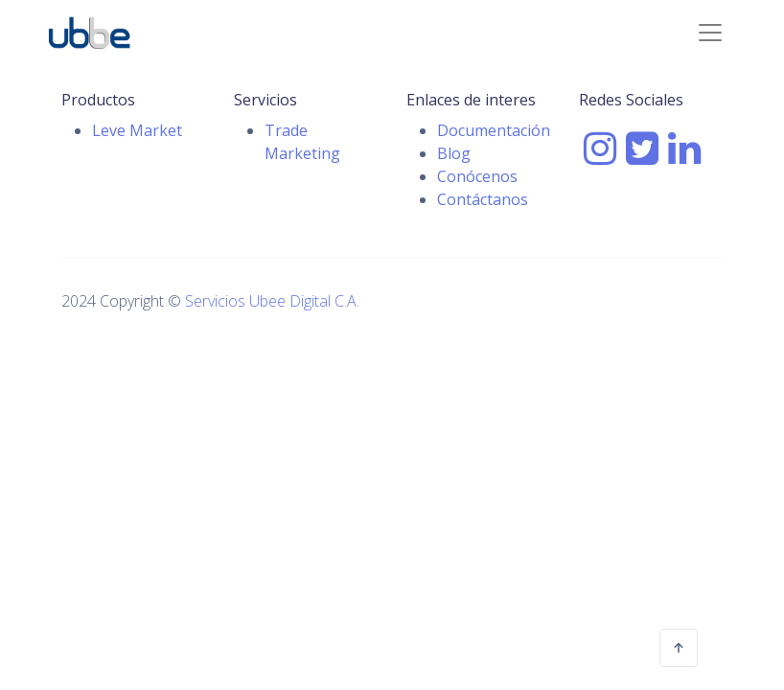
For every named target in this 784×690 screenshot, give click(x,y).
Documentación (494, 130)
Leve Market (137, 130)
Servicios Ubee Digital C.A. (272, 301)
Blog (454, 153)
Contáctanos (483, 199)
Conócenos (477, 176)
